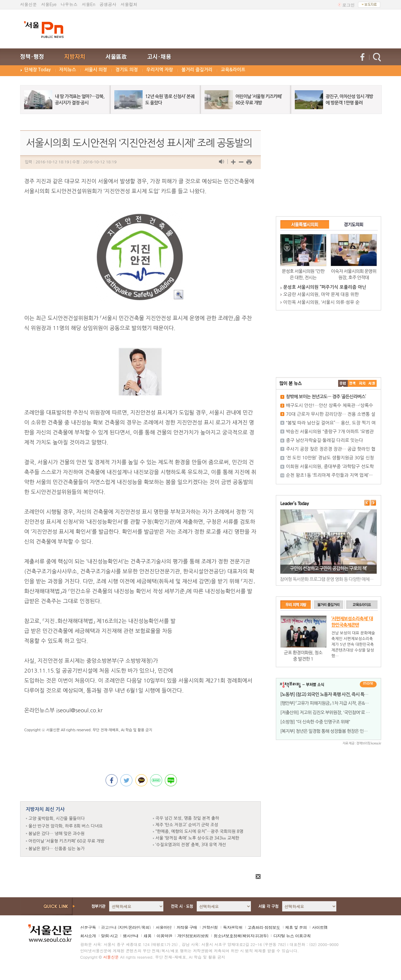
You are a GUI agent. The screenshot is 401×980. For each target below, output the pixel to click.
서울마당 (163, 927)
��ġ (353, 383)
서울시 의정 (96, 70)
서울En (89, 4)
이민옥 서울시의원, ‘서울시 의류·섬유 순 (322, 302)
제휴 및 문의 (296, 927)
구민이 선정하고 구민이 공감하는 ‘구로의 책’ (328, 568)
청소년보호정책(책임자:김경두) (241, 936)
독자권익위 (233, 927)
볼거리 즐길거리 (197, 70)
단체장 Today (38, 70)
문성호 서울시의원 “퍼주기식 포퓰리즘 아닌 (325, 287)
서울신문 (29, 4)
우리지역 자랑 (160, 70)
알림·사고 (110, 936)
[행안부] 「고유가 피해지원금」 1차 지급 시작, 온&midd (327, 703)
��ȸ (372, 383)
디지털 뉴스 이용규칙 (292, 936)
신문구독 (88, 927)
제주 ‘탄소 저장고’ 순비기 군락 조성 (187, 825)
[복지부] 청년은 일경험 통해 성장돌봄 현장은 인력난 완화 (330, 731)
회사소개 (88, 936)
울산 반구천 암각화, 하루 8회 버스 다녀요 (66, 826)
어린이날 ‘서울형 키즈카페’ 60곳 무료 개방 (66, 841)
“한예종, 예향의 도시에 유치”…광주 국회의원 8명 (199, 831)
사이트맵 (320, 927)
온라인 (134, 927)
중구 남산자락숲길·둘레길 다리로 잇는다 (325, 440)
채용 (147, 936)
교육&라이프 (233, 70)
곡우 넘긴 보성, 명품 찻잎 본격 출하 (187, 818)
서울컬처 (129, 4)
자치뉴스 (68, 70)
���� (343, 383)
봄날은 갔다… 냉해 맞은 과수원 (57, 834)
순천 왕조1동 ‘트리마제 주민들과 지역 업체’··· (329, 475)
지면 (123, 927)
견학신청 (210, 927)
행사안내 (131, 936)
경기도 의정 (127, 70)
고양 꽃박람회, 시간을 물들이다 (57, 818)
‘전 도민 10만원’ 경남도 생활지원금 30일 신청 (330, 458)
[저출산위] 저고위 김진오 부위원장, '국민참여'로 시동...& (330, 712)
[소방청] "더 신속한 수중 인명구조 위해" (315, 722)
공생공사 (108, 4)
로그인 (349, 5)
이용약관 (164, 936)
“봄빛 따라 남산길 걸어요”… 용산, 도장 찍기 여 (331, 423)
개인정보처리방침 (193, 936)
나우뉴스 (69, 4)
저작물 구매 (187, 927)
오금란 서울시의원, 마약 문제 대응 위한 (321, 294)
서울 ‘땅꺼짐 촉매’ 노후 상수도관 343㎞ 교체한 (197, 838)
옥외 (145, 927)
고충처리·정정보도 (264, 927)
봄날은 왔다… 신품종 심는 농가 (57, 849)
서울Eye (49, 4)
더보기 (368, 684)
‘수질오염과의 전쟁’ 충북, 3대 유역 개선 (191, 845)
